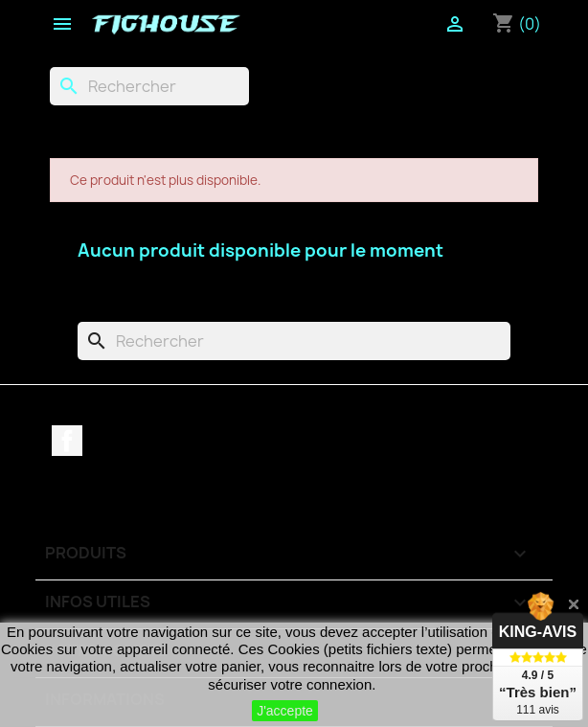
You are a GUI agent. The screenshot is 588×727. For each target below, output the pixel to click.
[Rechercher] (149, 86)
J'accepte (285, 711)
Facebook (67, 441)
